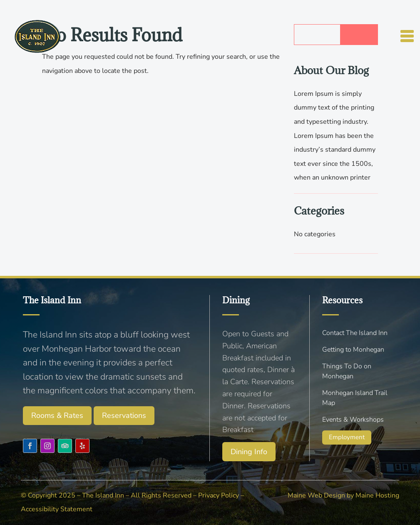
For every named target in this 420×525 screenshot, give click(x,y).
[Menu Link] (38, 31)
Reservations (124, 415)
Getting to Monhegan (353, 350)
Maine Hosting (377, 495)
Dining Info (249, 452)
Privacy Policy (219, 495)
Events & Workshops (353, 420)
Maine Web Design (316, 495)
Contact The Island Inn (355, 333)
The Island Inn (103, 495)
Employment (347, 437)
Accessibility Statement (57, 509)
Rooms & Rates (57, 415)
